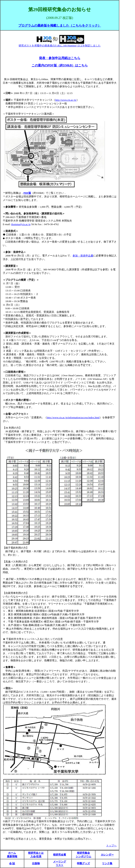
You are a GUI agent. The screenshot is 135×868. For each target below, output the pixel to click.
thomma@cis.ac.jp (21, 224)
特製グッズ (83, 863)
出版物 (36, 863)
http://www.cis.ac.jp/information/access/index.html (73, 417)
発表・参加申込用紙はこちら (60, 58)
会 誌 (12, 863)
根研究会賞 (60, 855)
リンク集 (107, 863)
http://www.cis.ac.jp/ (66, 100)
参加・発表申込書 (83, 256)
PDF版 (27, 193)
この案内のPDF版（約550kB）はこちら (60, 65)
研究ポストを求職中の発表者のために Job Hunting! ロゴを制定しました (60, 46)
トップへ (111, 845)
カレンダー (107, 855)
